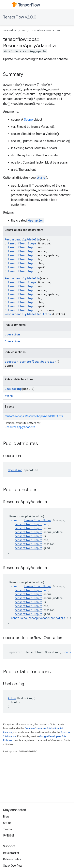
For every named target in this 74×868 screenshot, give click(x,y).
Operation (36, 220)
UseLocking (13, 389)
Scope (28, 120)
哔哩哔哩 (9, 836)
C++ (58, 31)
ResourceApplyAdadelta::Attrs (28, 314)
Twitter (8, 829)
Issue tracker (11, 853)
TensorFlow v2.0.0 (20, 17)
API (23, 31)
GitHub (7, 823)
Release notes (12, 859)
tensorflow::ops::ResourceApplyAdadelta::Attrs (34, 416)
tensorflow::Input (22, 247)
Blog (6, 817)
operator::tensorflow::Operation (30, 362)
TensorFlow (10, 31)
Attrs (41, 178)
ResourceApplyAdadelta (22, 239)
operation (12, 334)
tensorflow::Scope (22, 243)
